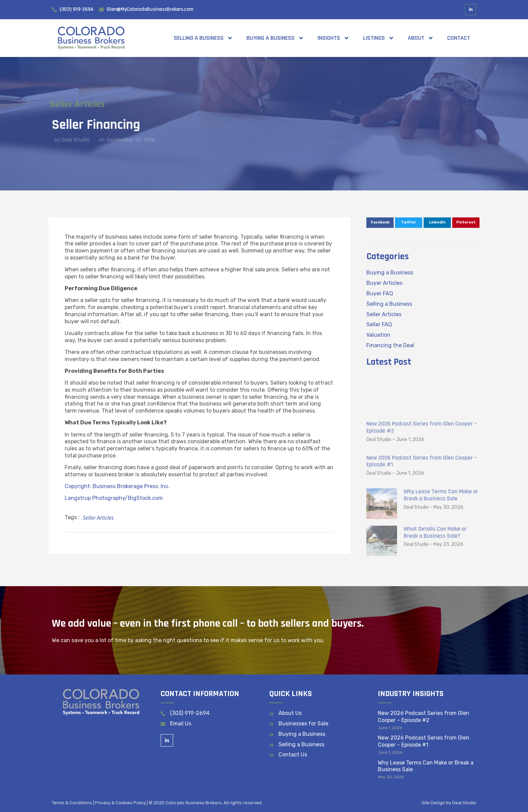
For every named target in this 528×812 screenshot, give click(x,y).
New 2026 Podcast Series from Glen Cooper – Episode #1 (422, 534)
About (421, 38)
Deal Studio (464, 803)
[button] (380, 223)
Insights (334, 38)
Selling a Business (203, 38)
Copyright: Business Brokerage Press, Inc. (117, 486)
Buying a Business (275, 38)
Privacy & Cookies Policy (120, 803)
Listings (379, 38)
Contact (459, 38)
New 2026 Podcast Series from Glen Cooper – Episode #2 (422, 500)
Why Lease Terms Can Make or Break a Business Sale (441, 568)
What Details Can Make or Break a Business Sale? (435, 605)
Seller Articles (68, 104)
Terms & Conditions (72, 803)
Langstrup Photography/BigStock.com (114, 498)
